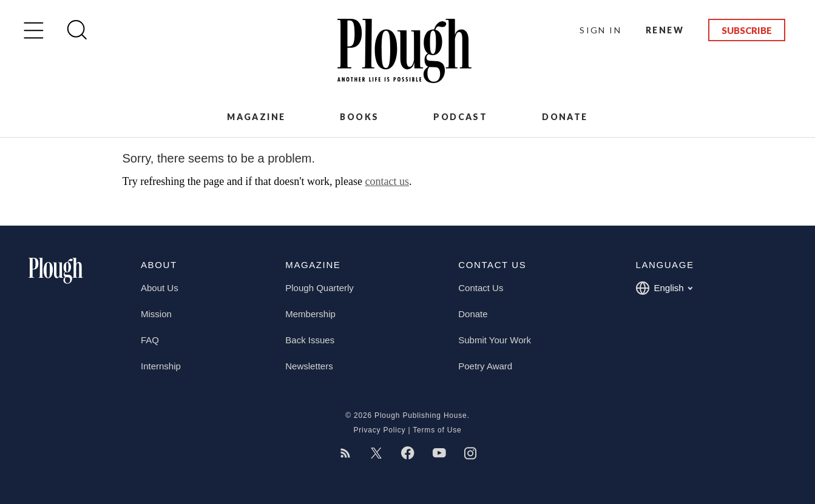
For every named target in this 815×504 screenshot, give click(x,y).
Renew (665, 30)
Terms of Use (437, 430)
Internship (161, 366)
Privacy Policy (379, 430)
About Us (160, 288)
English (664, 288)
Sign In (600, 30)
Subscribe (747, 30)
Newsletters (309, 366)
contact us (387, 181)
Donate (565, 117)
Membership (310, 314)
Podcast (460, 117)
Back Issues (310, 340)
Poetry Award (485, 366)
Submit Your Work (495, 340)
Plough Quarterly (320, 288)
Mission (156, 314)
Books (359, 117)
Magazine (256, 117)
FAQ (150, 340)
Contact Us (481, 288)
